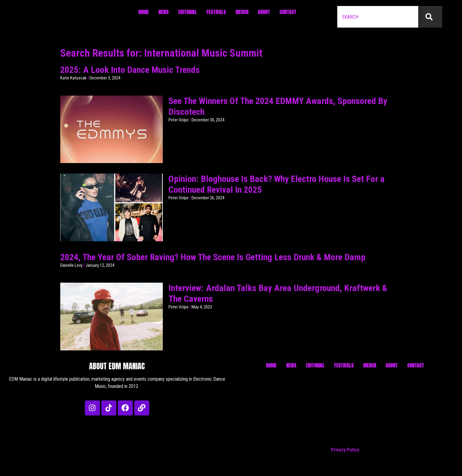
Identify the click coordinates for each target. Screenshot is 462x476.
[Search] (430, 17)
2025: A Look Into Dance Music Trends (130, 70)
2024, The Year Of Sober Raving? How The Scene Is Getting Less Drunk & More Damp (213, 257)
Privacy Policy (345, 450)
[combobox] (378, 17)
